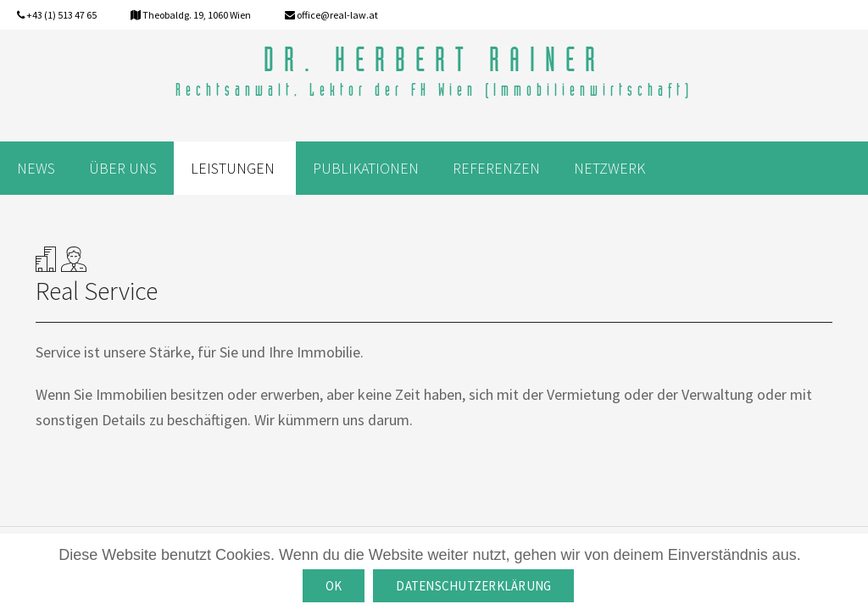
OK (334, 586)
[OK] (847, 574)
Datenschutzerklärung (473, 586)
